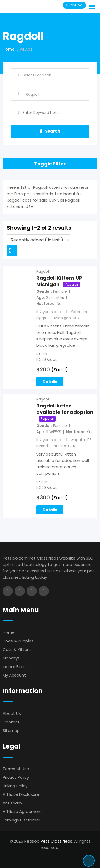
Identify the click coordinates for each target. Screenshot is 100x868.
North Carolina (53, 446)
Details (50, 382)
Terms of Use (16, 769)
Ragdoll (43, 271)
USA (76, 318)
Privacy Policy (16, 777)
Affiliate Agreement (22, 811)
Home (9, 632)
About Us (12, 713)
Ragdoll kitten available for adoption (65, 409)
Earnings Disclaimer (21, 820)
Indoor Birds (14, 667)
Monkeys (11, 658)
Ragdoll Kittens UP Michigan (59, 281)
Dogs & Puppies (18, 641)
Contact (11, 722)
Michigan (63, 318)
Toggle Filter (50, 164)
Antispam (12, 803)
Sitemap (11, 730)
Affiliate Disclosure (21, 794)
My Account (14, 675)
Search (50, 131)
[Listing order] (39, 240)
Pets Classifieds (56, 841)
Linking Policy (15, 786)
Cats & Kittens (17, 649)
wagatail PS (81, 440)
